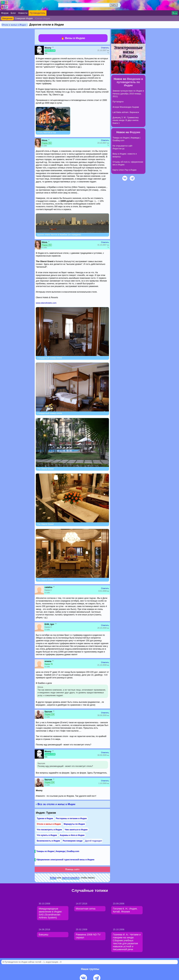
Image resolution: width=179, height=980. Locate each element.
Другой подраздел (93, 841)
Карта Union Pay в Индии (124, 170)
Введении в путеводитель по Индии (130, 82)
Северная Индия (24, 18)
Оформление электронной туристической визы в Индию (65, 860)
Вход (175, 13)
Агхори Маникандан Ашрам (126, 107)
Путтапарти (118, 102)
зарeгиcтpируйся (71, 878)
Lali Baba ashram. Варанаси (126, 112)
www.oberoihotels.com (46, 303)
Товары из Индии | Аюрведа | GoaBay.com (58, 851)
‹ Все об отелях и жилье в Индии (56, 804)
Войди (53, 878)
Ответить (105, 48)
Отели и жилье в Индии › (15, 25)
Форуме (135, 132)
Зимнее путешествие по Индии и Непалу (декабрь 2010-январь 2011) (128, 94)
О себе (44, 146)
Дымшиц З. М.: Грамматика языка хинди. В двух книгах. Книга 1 (126, 120)
